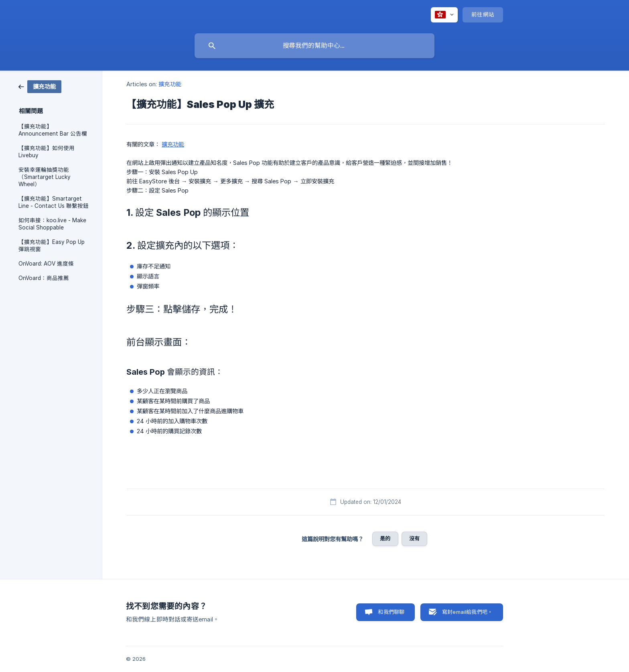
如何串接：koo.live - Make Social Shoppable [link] (52, 224)
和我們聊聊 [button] (391, 612)
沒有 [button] (414, 538)
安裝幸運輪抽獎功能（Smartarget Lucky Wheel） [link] (45, 177)
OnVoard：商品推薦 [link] (44, 278)
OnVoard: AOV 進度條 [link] (46, 264)
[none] (444, 15)
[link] (40, 86)
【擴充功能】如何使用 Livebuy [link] (47, 152)
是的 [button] (385, 538)
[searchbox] (314, 46)
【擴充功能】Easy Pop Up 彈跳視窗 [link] (52, 246)
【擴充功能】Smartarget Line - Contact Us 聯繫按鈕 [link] (54, 202)
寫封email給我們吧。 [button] (467, 612)
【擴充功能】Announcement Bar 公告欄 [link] (53, 130)
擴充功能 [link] (170, 84)
